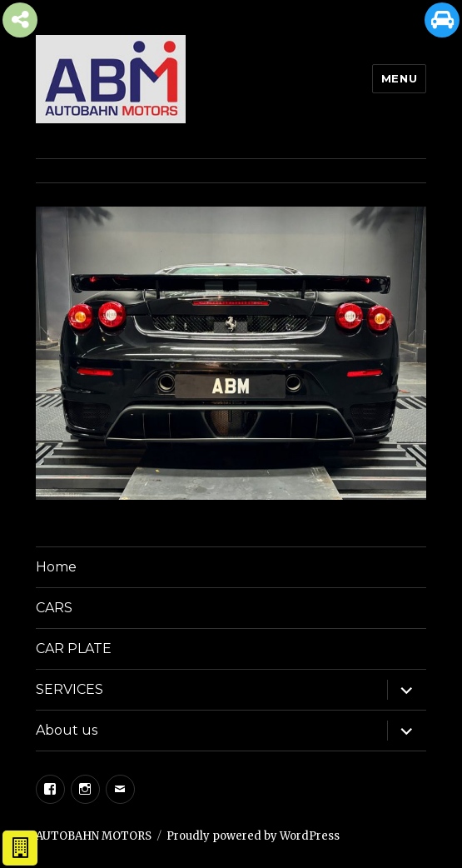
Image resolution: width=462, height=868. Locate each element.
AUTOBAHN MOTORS (94, 836)
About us (67, 730)
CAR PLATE (74, 649)
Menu (399, 78)
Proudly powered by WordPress (253, 836)
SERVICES (70, 689)
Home (56, 567)
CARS (54, 608)
